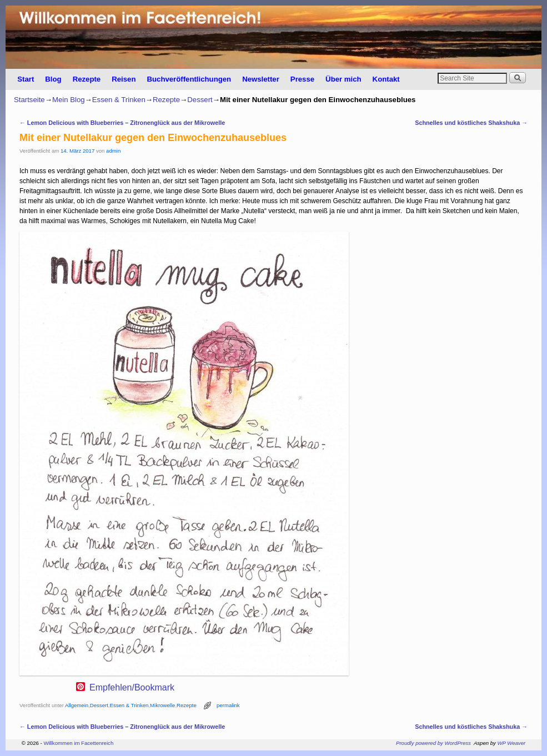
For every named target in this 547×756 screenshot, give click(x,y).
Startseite (29, 100)
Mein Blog (69, 100)
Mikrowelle (162, 705)
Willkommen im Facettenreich (78, 743)
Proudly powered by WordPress (433, 743)
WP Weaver (512, 743)
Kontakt (386, 79)
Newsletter (261, 79)
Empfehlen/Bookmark (132, 688)
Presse (302, 79)
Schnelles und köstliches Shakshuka (471, 123)
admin (113, 151)
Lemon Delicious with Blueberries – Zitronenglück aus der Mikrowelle (122, 123)
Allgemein (77, 705)
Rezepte (87, 79)
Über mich (343, 79)
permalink (228, 705)
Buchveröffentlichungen (189, 79)
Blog (53, 79)
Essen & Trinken (119, 100)
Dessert (200, 100)
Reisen (124, 79)
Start (26, 79)
